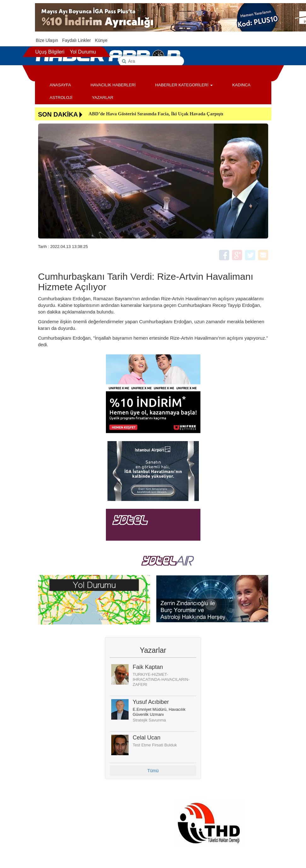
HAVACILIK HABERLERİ (113, 85)
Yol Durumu (83, 52)
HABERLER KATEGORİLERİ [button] (184, 85)
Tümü (153, 771)
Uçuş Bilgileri (50, 52)
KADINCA (241, 85)
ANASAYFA (61, 85)
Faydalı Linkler (76, 40)
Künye (101, 40)
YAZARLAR (103, 98)
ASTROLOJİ (61, 98)
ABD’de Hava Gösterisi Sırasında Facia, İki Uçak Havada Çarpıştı (156, 114)
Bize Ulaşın (47, 40)
